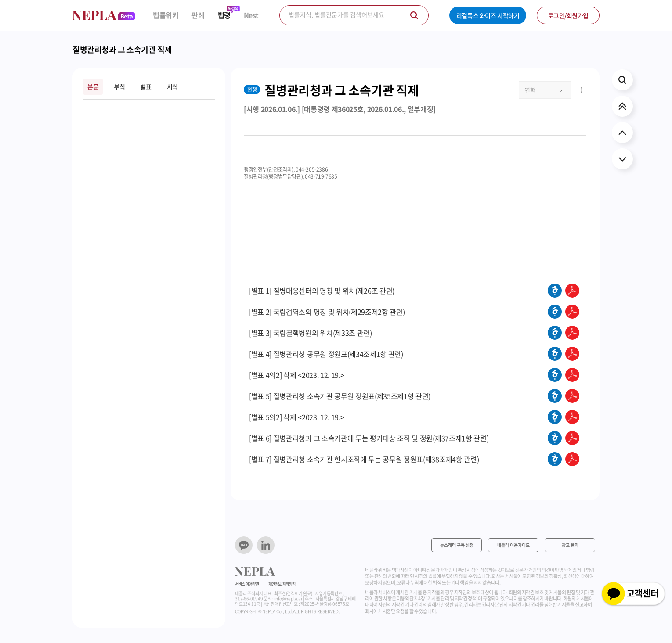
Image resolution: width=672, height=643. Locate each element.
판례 (198, 15)
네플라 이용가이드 (513, 545)
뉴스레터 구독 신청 (457, 545)
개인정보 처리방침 (282, 584)
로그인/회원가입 (568, 15)
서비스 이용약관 (247, 584)
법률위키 (166, 15)
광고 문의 (570, 545)
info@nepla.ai (288, 598)
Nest (251, 15)
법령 (224, 15)
